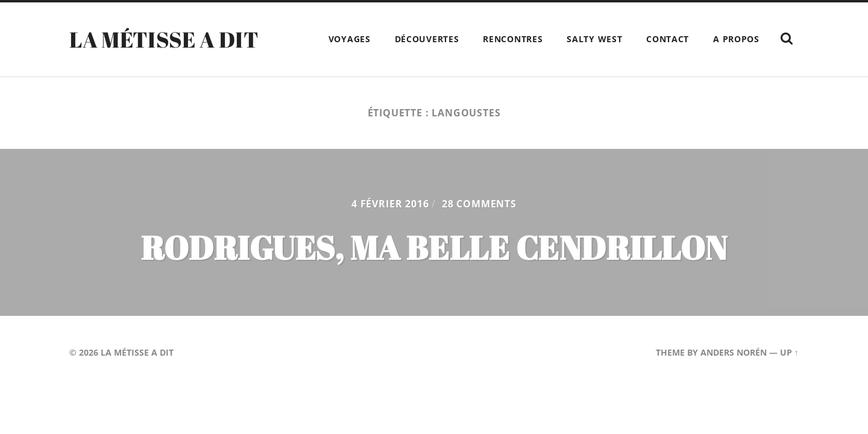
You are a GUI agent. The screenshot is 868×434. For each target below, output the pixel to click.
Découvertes (427, 39)
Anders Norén (734, 352)
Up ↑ (789, 352)
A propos (736, 39)
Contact (668, 39)
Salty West (594, 39)
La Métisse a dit (164, 39)
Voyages (350, 39)
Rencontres (513, 39)
